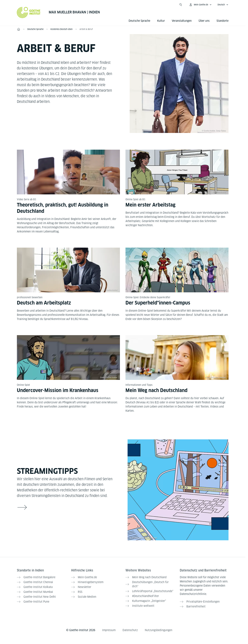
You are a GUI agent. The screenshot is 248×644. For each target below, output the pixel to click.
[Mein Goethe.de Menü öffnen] (200, 5)
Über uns (204, 21)
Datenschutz (130, 630)
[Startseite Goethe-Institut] (29, 13)
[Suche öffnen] (181, 5)
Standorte (223, 21)
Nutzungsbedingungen (159, 630)
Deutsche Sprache (139, 21)
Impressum (109, 630)
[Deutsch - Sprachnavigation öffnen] (223, 5)
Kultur (161, 21)
